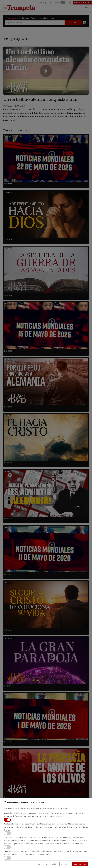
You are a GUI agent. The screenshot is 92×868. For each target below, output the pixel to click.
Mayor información (47, 864)
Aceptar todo (80, 864)
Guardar (65, 864)
